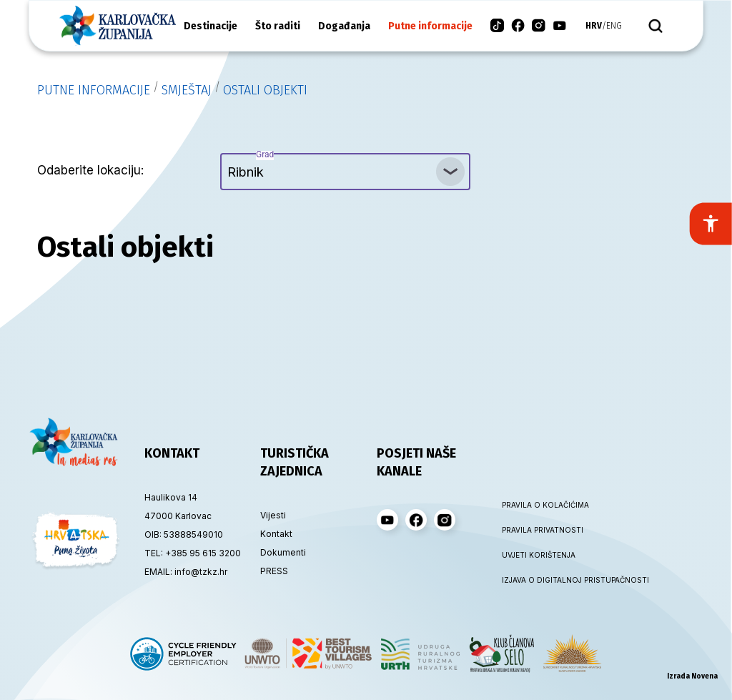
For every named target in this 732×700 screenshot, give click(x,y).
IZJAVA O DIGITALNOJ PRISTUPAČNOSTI (545, 580)
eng (614, 26)
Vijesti (273, 515)
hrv (594, 26)
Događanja (344, 26)
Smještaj (187, 90)
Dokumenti (283, 552)
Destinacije (211, 26)
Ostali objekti (265, 90)
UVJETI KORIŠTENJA (539, 555)
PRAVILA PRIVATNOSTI (543, 530)
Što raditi (278, 26)
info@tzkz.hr (201, 572)
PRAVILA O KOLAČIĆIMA (545, 505)
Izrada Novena (692, 676)
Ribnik (251, 166)
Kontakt (276, 534)
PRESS (274, 571)
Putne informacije (430, 26)
